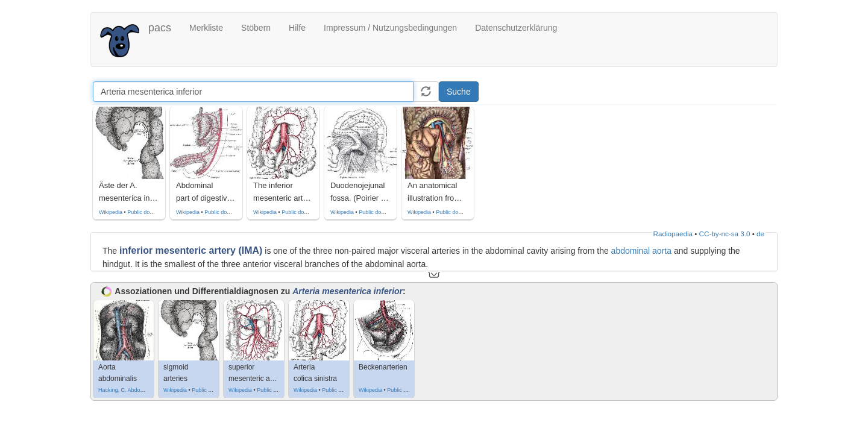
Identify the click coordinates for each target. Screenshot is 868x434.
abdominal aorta (641, 251)
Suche (459, 92)
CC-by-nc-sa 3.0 (725, 234)
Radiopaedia (673, 234)
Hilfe (297, 28)
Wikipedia (111, 212)
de (760, 234)
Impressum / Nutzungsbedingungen (390, 28)
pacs (160, 28)
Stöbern (256, 28)
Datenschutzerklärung (516, 28)
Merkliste (206, 28)
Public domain (144, 212)
